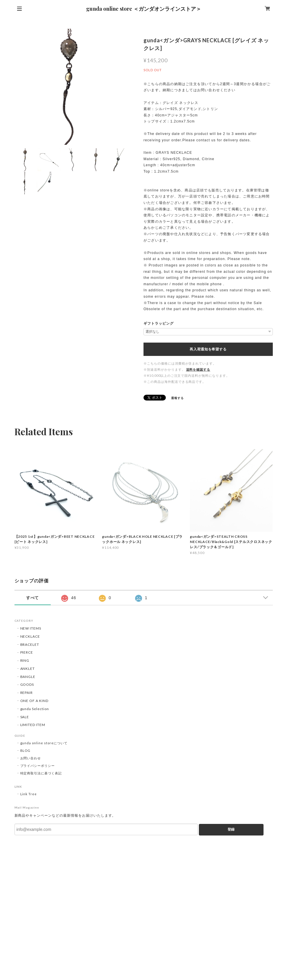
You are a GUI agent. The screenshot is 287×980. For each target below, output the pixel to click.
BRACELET (30, 645)
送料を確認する (198, 369)
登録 (231, 829)
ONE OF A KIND (34, 701)
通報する (177, 398)
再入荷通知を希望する (208, 349)
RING (25, 660)
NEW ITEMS (31, 628)
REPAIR (27, 693)
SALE (25, 717)
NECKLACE (30, 636)
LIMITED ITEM (33, 725)
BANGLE (28, 677)
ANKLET (28, 669)
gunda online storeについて (44, 743)
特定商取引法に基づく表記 (41, 773)
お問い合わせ (31, 758)
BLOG (26, 750)
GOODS (27, 684)
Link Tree (29, 794)
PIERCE (27, 652)
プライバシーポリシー (38, 766)
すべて (33, 598)
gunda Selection (35, 709)
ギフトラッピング (159, 323)
